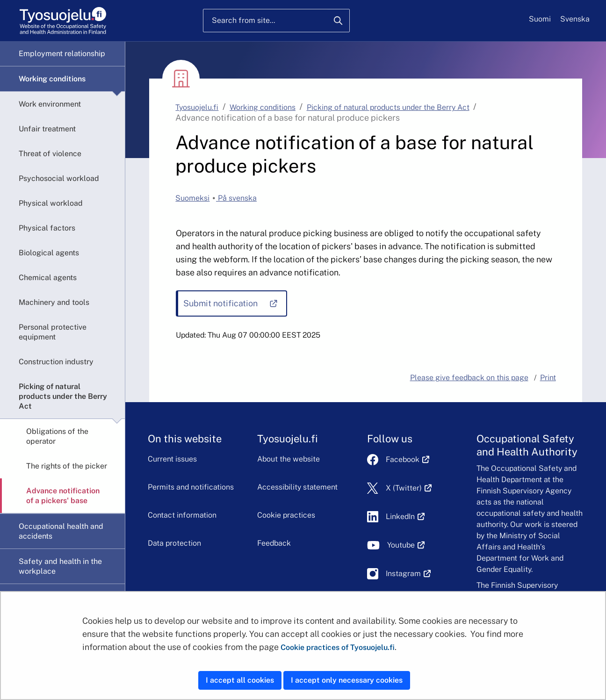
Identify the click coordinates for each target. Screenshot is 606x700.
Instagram (408, 574)
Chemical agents (48, 278)
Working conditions (52, 79)
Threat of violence (50, 154)
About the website (289, 459)
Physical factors (47, 228)
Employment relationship (62, 54)
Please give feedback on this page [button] (469, 378)
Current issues (172, 459)
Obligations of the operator (57, 436)
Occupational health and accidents (61, 531)
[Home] (63, 21)
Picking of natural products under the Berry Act (63, 396)
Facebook (408, 459)
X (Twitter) (409, 488)
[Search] (338, 21)
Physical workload (51, 203)
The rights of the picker (67, 466)
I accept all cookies (240, 680)
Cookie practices (286, 515)
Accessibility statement (297, 487)
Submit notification (235, 307)
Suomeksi (192, 198)
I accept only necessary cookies (347, 680)
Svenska (575, 19)
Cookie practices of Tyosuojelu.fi (338, 647)
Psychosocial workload (59, 178)
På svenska (236, 198)
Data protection (174, 543)
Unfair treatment (47, 129)
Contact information (182, 515)
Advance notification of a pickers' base (63, 496)
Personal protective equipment (53, 332)
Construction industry (56, 362)
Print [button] (548, 378)
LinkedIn (405, 516)
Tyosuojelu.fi (197, 107)
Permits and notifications (191, 487)
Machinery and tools (54, 302)
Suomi (540, 19)
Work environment (50, 104)
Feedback (274, 543)
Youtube (406, 545)
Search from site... (243, 20)
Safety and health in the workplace (60, 566)
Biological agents (49, 253)
